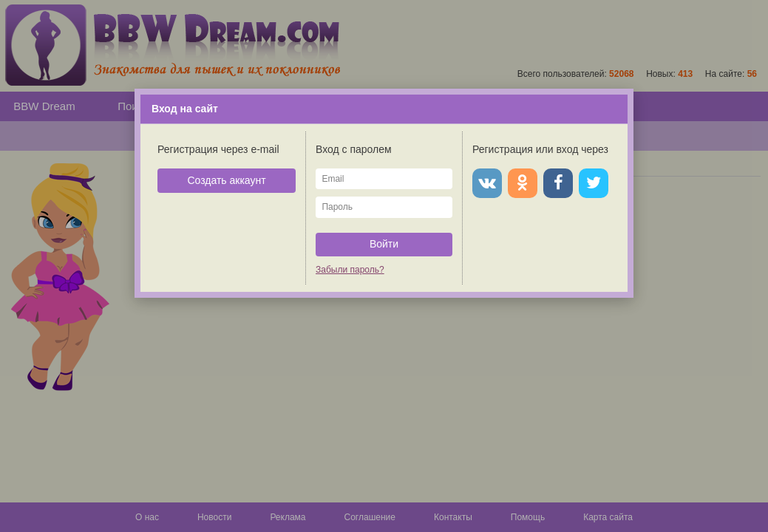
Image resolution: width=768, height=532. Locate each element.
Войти (384, 244)
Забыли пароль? (350, 270)
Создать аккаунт (226, 180)
